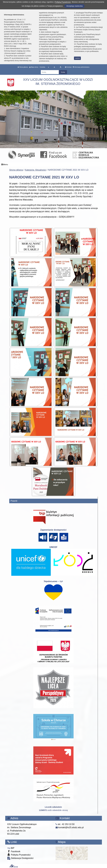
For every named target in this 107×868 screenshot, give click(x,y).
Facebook (14, 851)
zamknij (77, 58)
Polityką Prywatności (63, 2)
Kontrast (68, 67)
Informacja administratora (81, 67)
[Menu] (53, 164)
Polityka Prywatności (19, 855)
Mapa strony (34, 67)
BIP (11, 848)
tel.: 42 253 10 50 (65, 824)
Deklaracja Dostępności (20, 858)
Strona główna (23, 67)
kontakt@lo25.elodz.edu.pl (70, 827)
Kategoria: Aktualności (35, 170)
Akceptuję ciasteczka (74, 6)
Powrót (14, 501)
